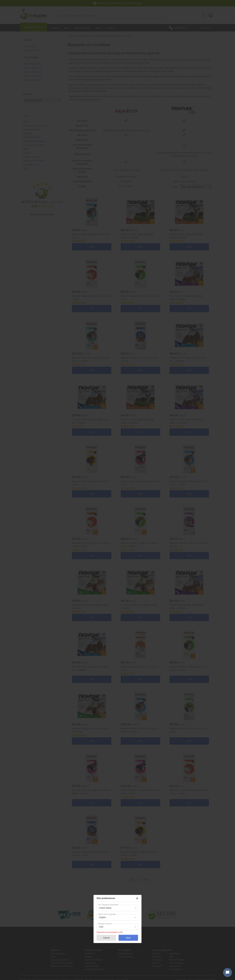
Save (128, 938)
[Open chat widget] (228, 973)
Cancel (106, 938)
